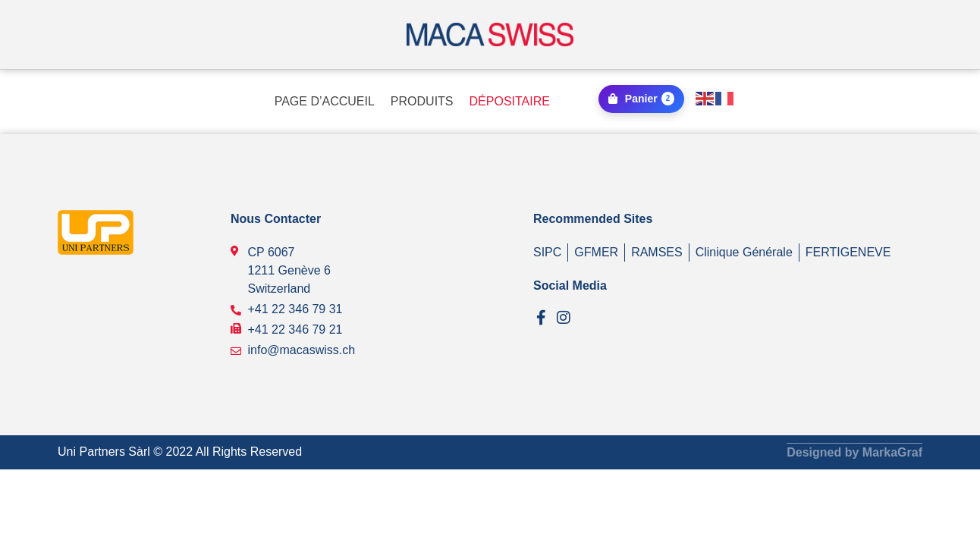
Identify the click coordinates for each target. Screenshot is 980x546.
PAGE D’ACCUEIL (325, 101)
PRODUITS (422, 101)
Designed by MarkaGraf (854, 452)
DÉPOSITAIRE (510, 101)
